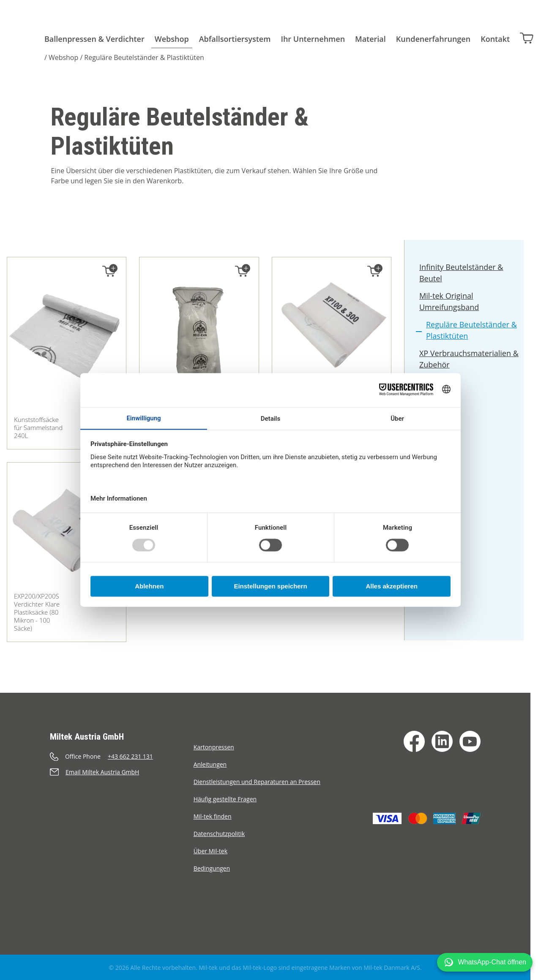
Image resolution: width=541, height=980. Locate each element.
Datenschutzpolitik (219, 834)
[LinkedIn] (442, 741)
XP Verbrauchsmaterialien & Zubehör (469, 360)
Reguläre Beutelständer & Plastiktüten (144, 57)
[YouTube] (470, 741)
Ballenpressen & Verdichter (94, 39)
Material (370, 39)
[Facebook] (414, 741)
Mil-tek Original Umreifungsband (449, 303)
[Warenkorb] (527, 38)
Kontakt (495, 39)
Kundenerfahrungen (433, 39)
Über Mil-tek (210, 851)
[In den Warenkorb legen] (109, 271)
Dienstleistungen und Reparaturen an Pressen (257, 782)
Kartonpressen (214, 747)
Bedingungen (212, 868)
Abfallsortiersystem (235, 39)
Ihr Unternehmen (313, 39)
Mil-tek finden (213, 816)
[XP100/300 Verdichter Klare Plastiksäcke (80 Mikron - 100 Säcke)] (332, 326)
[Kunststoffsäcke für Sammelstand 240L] (67, 340)
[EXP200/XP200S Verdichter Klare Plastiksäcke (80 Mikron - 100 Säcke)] (67, 531)
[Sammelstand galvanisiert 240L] (199, 340)
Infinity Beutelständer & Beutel (462, 274)
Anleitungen (210, 764)
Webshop (172, 39)
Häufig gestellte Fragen (225, 799)
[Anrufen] (122, 756)
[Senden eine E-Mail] (122, 772)
